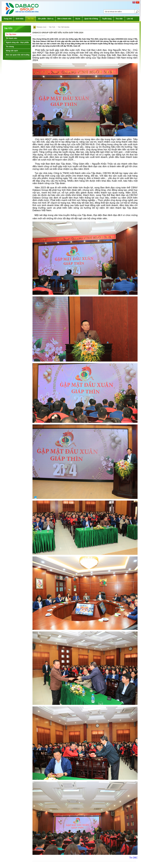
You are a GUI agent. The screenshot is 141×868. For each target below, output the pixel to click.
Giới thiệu (20, 19)
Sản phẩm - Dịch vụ (46, 19)
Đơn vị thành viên (64, 19)
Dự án (78, 19)
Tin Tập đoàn (11, 34)
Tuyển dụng (107, 19)
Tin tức (8, 28)
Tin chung (10, 47)
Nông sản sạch (12, 51)
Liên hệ (130, 19)
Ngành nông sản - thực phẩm (17, 42)
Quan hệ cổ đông (91, 19)
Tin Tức (31, 19)
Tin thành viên (11, 38)
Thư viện (119, 19)
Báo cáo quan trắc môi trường (18, 55)
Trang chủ (8, 19)
